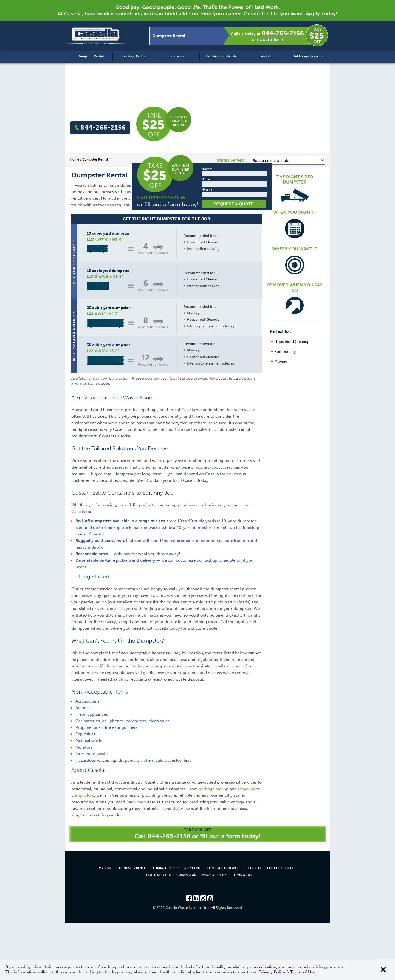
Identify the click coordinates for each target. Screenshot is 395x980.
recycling (247, 846)
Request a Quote (203, 435)
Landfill (265, 56)
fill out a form (270, 39)
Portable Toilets (281, 925)
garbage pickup (214, 846)
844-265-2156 (283, 33)
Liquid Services (158, 932)
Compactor (186, 932)
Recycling (178, 56)
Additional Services (308, 56)
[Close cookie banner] (383, 970)
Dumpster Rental (91, 56)
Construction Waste (221, 56)
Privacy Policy (214, 932)
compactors (83, 852)
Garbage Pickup (134, 56)
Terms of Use (243, 932)
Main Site (106, 925)
